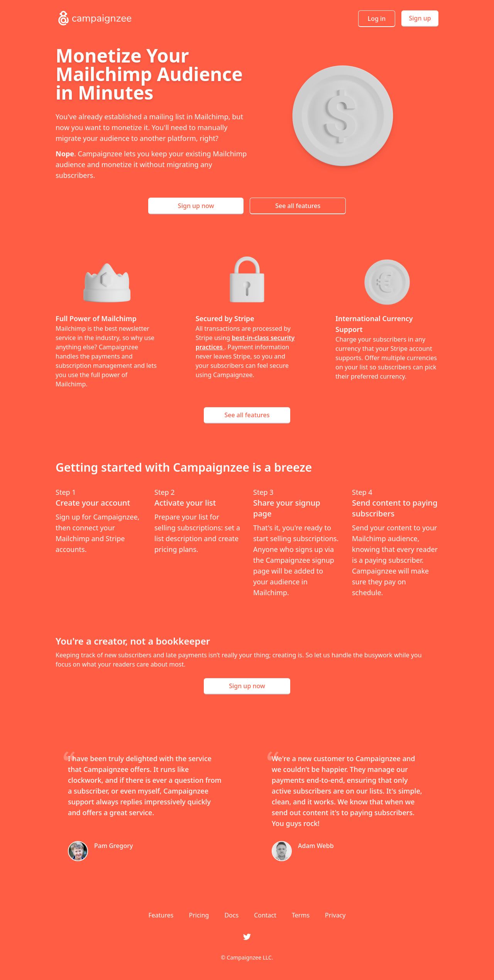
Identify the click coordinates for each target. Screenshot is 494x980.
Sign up (420, 18)
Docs (231, 915)
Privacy (335, 915)
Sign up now (196, 206)
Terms (301, 915)
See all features (298, 206)
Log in (377, 19)
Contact (265, 915)
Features (161, 915)
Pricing (199, 915)
